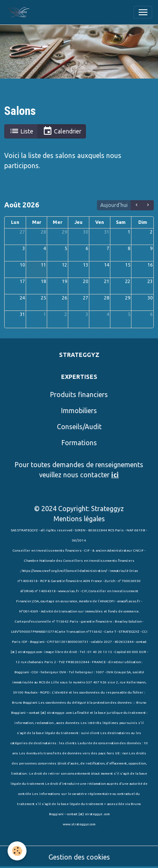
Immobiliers (79, 411)
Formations (79, 443)
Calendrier (62, 131)
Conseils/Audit (79, 427)
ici (115, 475)
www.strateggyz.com (79, 824)
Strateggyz (107, 509)
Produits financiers (79, 395)
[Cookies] (17, 851)
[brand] (20, 12)
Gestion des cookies (79, 857)
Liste (21, 131)
